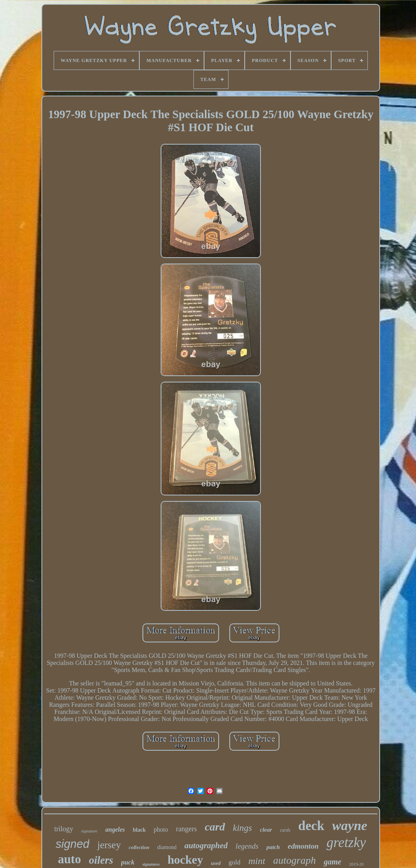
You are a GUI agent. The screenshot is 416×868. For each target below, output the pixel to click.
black (140, 830)
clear (266, 830)
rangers (186, 829)
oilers (101, 860)
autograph (294, 860)
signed (72, 844)
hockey (185, 860)
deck (311, 826)
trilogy (64, 829)
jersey (109, 845)
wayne (350, 826)
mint (257, 861)
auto (70, 859)
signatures (151, 864)
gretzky (346, 843)
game (332, 862)
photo (161, 829)
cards (285, 830)
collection (139, 847)
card (215, 827)
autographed (206, 845)
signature (89, 831)
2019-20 (357, 864)
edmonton (303, 846)
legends (247, 846)
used (216, 863)
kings (243, 828)
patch (273, 847)
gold (234, 862)
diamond (167, 847)
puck (128, 862)
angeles (115, 829)
